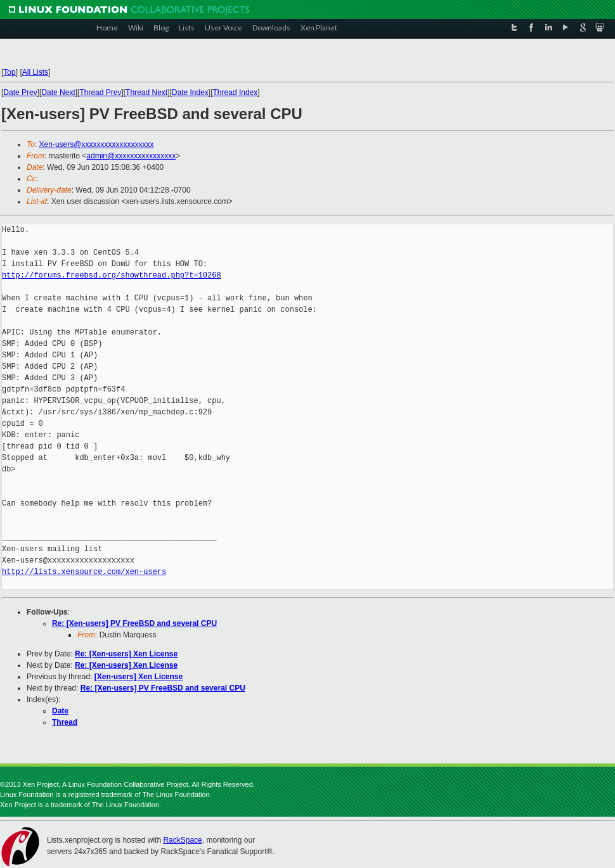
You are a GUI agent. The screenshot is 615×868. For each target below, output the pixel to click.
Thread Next (146, 93)
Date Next (58, 93)
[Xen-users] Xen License (139, 677)
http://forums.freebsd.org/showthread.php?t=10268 (112, 275)
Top (9, 72)
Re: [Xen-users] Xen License (126, 654)
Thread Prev (100, 93)
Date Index (190, 93)
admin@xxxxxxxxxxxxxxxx (131, 156)
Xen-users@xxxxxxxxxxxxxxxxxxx (97, 144)
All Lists (35, 72)
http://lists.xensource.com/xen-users (84, 572)
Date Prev (20, 93)
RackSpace (182, 840)
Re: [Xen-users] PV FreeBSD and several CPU (134, 623)
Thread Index (236, 93)
